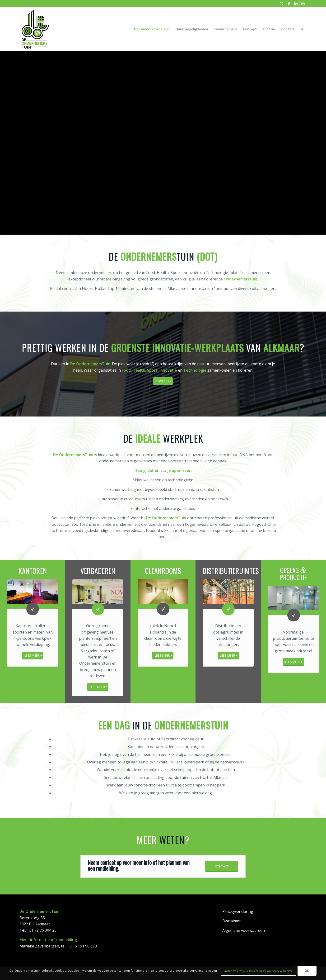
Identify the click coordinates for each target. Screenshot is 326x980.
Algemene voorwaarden (244, 930)
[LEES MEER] (33, 655)
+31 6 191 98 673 (82, 946)
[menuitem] (152, 29)
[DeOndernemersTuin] (35, 29)
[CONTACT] (222, 866)
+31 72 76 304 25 (42, 930)
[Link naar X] (282, 4)
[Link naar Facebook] (289, 4)
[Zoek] (302, 29)
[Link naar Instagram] (303, 4)
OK (307, 971)
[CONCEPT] (163, 381)
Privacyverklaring (238, 911)
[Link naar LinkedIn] (296, 4)
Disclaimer (232, 921)
